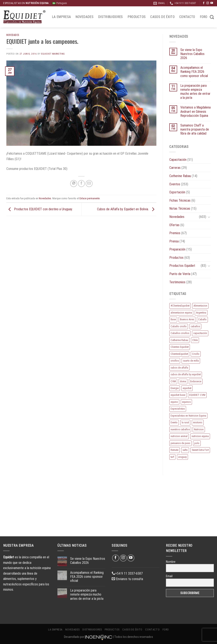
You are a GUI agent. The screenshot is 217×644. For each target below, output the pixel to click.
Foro (204, 17)
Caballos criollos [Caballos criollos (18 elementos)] (180, 333)
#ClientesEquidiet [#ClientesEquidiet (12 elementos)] (180, 306)
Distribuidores (110, 17)
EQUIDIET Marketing (53, 54)
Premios (175, 233)
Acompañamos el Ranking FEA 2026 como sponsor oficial (194, 72)
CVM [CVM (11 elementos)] (173, 381)
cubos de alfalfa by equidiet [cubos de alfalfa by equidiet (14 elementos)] (186, 374)
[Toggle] (209, 217)
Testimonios (177, 282)
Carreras (175, 168)
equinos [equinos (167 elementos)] (186, 402)
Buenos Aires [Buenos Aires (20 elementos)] (187, 319)
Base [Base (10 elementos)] (173, 319)
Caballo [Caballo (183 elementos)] (202, 319)
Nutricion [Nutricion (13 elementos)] (199, 429)
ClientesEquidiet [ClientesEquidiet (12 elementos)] (179, 354)
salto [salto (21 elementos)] (185, 450)
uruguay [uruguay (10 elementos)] (182, 457)
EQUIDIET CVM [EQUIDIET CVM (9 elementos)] (197, 395)
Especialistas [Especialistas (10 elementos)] (178, 409)
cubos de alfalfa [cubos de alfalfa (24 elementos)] (179, 368)
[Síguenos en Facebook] (204, 3)
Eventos (175, 184)
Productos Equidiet (182, 266)
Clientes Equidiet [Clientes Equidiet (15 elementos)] (180, 347)
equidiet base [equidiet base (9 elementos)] (178, 395)
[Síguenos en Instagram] (208, 3)
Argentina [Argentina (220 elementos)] (201, 313)
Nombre (171, 562)
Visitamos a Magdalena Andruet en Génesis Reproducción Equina (195, 111)
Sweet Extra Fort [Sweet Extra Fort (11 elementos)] (200, 450)
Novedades (84, 17)
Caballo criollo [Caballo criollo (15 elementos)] (179, 326)
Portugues (60, 3)
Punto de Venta (180, 274)
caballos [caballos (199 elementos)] (195, 326)
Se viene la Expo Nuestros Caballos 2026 (192, 54)
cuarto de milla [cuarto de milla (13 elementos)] (191, 361)
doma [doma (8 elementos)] (183, 381)
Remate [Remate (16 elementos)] (175, 450)
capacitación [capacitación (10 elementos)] (200, 333)
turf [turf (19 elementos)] (172, 457)
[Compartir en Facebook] (81, 184)
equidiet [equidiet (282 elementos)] (187, 388)
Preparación (177, 249)
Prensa (174, 241)
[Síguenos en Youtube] (212, 3)
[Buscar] (212, 17)
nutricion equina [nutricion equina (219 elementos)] (200, 436)
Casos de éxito (162, 17)
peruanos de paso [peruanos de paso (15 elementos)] (180, 443)
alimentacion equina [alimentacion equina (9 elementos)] (181, 313)
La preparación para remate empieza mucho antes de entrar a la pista (195, 92)
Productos (137, 17)
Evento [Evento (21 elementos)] (174, 422)
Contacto (187, 17)
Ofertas (174, 225)
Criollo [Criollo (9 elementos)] (196, 354)
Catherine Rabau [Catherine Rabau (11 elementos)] (179, 340)
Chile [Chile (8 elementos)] (195, 340)
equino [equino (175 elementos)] (174, 402)
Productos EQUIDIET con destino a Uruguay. (40, 209)
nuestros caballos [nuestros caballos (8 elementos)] (180, 429)
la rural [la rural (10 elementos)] (185, 422)
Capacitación (178, 160)
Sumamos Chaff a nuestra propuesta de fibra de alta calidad (195, 129)
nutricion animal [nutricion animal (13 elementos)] (179, 436)
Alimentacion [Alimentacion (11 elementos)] (200, 306)
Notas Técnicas (180, 208)
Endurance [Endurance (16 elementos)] (196, 381)
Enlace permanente (90, 198)
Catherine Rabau (180, 176)
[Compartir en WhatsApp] (74, 184)
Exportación (177, 192)
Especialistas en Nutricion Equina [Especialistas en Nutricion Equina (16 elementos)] (188, 416)
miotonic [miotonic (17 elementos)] (198, 422)
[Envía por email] (89, 184)
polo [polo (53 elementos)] (197, 443)
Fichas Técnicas (180, 200)
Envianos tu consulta (127, 579)
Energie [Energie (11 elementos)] (175, 388)
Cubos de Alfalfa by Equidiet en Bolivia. (127, 209)
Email (169, 576)
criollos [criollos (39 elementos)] (175, 361)
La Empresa (61, 17)
